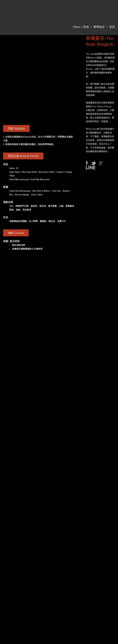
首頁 (112, 27)
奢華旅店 (99, 27)
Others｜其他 (81, 27)
